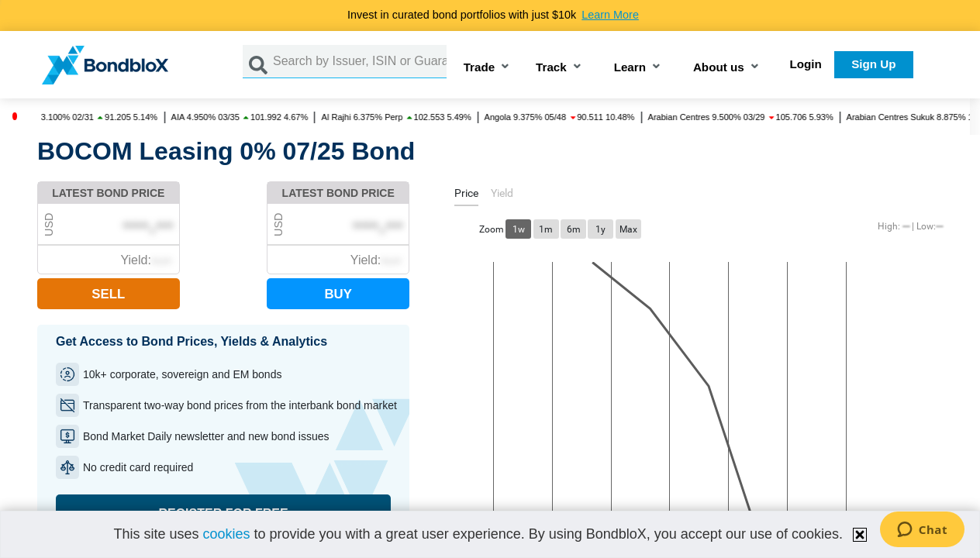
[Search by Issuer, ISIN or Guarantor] (360, 62)
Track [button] (551, 68)
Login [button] (806, 64)
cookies (226, 534)
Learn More (610, 15)
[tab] (466, 196)
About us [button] (719, 68)
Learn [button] (630, 68)
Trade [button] (480, 68)
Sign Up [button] (873, 64)
